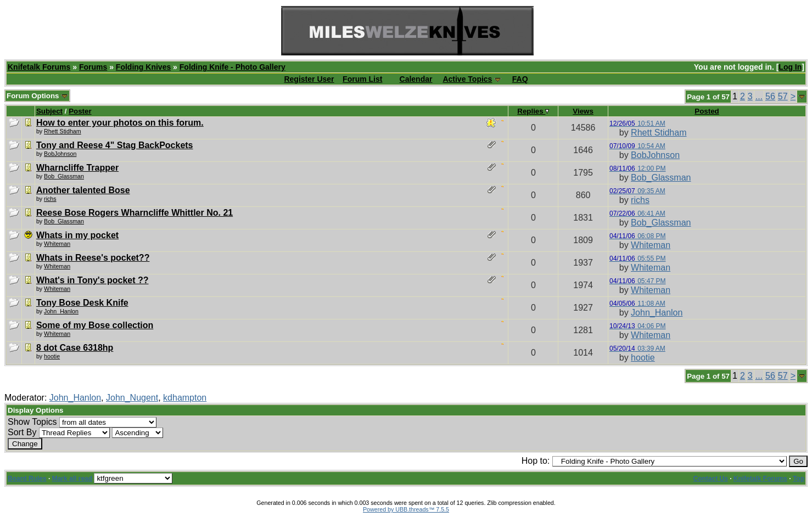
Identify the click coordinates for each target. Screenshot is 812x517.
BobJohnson (60, 154)
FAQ (520, 79)
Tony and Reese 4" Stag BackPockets (115, 145)
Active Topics (467, 79)
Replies (533, 111)
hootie (52, 356)
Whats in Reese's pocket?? (93, 258)
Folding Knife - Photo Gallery (233, 67)
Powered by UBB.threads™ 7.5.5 (406, 509)
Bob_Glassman (64, 176)
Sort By (22, 432)
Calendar (416, 79)
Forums (93, 67)
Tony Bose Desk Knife (82, 303)
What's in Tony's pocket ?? (93, 280)
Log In (790, 67)
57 (783, 96)
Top (799, 479)
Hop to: (536, 461)
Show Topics (32, 422)
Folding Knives (143, 67)
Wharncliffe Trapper (77, 168)
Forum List (362, 79)
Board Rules (27, 479)
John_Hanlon (657, 313)
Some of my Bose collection (95, 325)
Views (583, 111)
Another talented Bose (83, 190)
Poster (80, 111)
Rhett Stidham (63, 131)
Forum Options (37, 96)
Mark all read (72, 479)
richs (50, 199)
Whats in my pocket (77, 235)
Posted (707, 111)
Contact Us (711, 479)
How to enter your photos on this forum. (120, 123)
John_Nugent (132, 398)
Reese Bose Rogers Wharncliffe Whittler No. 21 (135, 213)
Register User (309, 79)
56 (770, 96)
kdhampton (185, 398)
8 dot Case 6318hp (75, 348)
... (759, 96)
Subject (49, 111)
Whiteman (57, 244)
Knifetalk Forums (39, 67)
